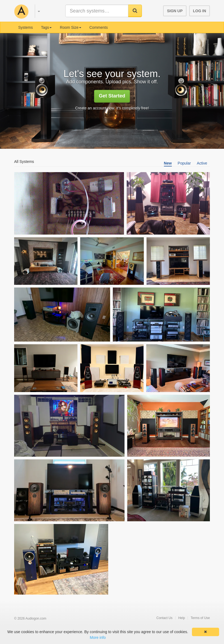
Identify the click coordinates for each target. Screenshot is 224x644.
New (168, 163)
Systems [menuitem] (26, 27)
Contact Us (164, 618)
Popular (184, 163)
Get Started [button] (112, 96)
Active (202, 163)
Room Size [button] (70, 27)
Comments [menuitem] (99, 27)
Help (182, 618)
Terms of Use (200, 618)
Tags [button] (46, 27)
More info (98, 637)
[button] (36, 10)
